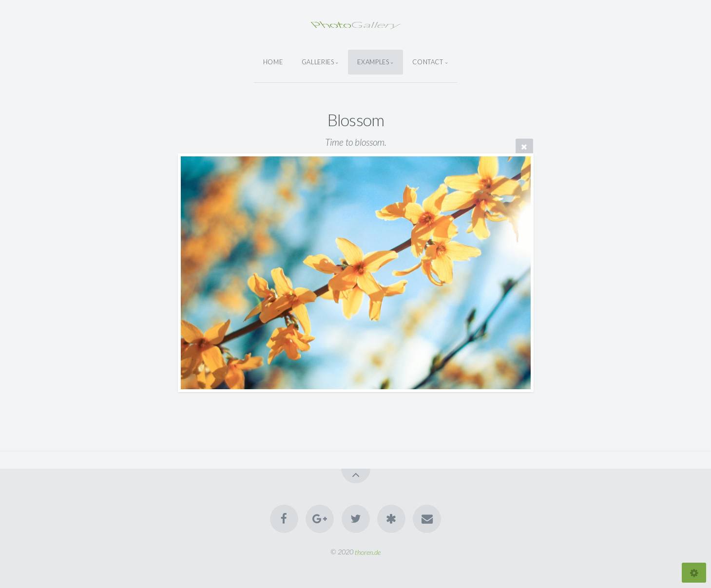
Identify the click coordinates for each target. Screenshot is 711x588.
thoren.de (368, 552)
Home (273, 62)
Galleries (318, 62)
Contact (428, 62)
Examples (373, 62)
